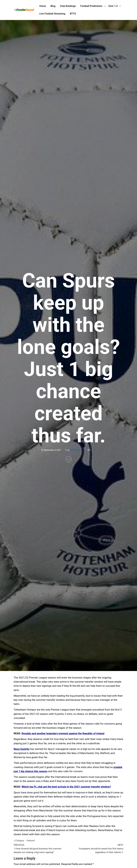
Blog (53, 6)
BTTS (73, 14)
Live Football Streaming (52, 14)
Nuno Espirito (22, 749)
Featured (31, 841)
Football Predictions (91, 6)
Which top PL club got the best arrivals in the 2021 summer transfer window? (66, 787)
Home (43, 6)
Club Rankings (68, 6)
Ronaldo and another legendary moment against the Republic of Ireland (63, 733)
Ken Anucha (76, 450)
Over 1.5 (113, 6)
